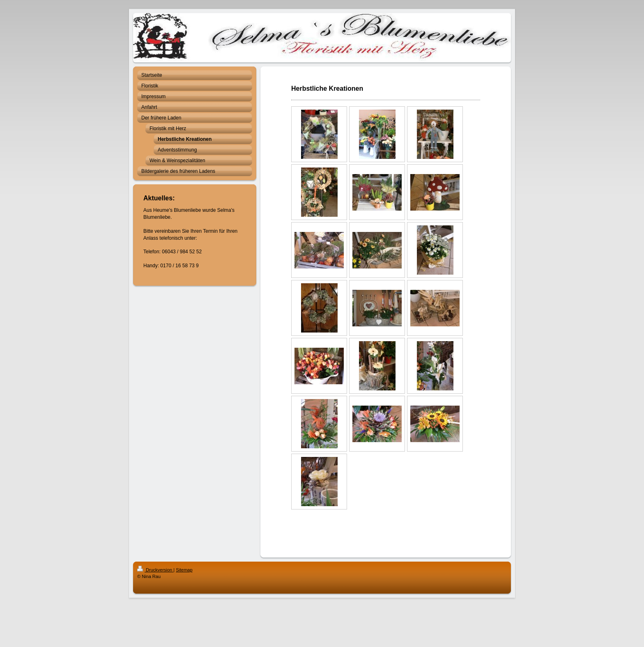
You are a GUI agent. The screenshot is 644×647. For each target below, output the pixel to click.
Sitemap (184, 570)
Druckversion (155, 570)
